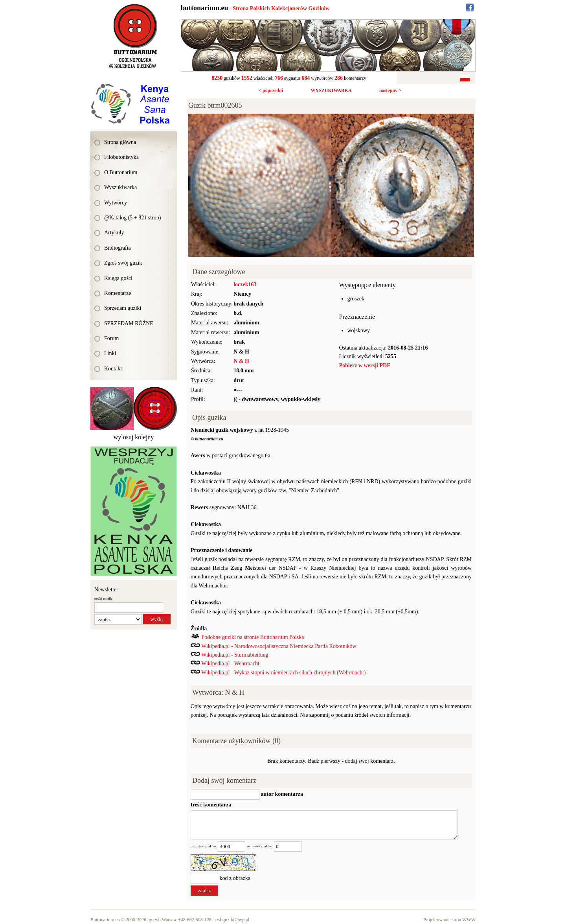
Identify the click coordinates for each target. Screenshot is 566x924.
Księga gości (118, 278)
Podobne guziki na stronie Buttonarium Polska (253, 637)
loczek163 (245, 284)
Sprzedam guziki (123, 308)
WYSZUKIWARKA (331, 90)
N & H (241, 361)
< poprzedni (271, 90)
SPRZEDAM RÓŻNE (129, 323)
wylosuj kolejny (134, 437)
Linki (110, 353)
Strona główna (120, 142)
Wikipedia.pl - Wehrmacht (230, 664)
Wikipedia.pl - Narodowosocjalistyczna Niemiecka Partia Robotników (279, 646)
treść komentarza (211, 805)
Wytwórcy (116, 203)
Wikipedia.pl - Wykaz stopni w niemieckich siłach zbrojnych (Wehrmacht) (283, 673)
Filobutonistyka (121, 157)
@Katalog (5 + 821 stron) (132, 218)
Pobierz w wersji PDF (365, 365)
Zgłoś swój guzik (123, 263)
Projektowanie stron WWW (449, 920)
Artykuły (114, 233)
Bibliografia (118, 248)
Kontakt (113, 369)
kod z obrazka (235, 878)
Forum (111, 338)
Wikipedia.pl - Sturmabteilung (235, 655)
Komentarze (118, 293)
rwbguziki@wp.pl (232, 920)
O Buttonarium (121, 172)
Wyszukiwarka (120, 187)
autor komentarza (281, 794)
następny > (390, 90)
